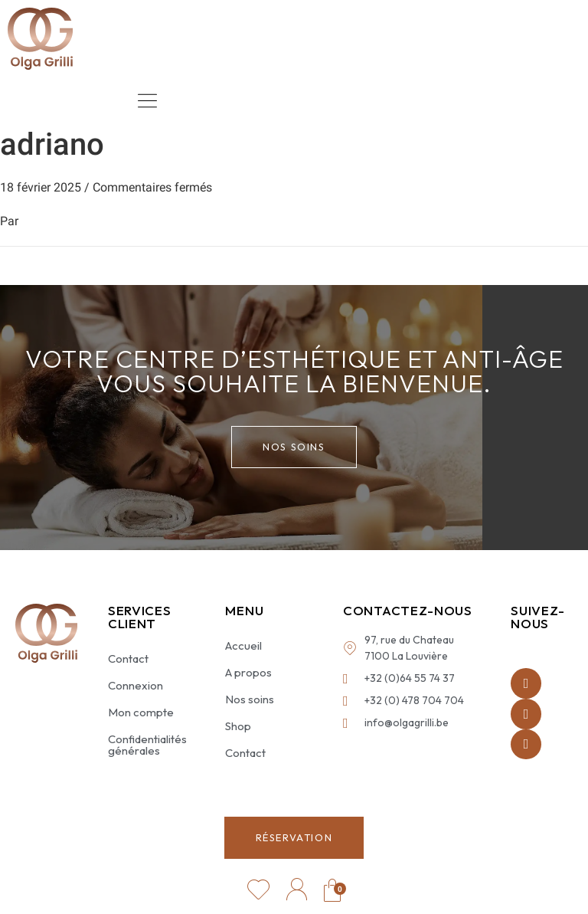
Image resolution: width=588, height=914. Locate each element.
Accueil (243, 645)
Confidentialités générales (147, 745)
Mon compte (141, 712)
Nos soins (250, 699)
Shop (238, 726)
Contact (128, 658)
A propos (248, 672)
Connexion (136, 685)
